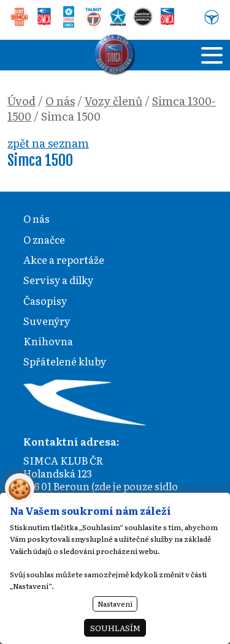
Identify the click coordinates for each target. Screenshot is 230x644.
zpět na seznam (48, 143)
